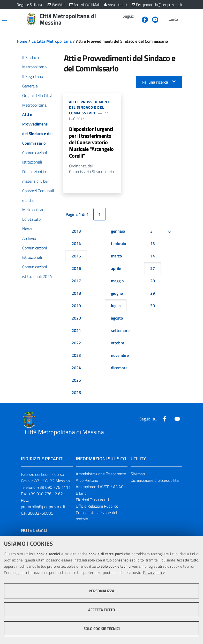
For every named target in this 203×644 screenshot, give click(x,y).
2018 (76, 293)
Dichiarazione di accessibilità (155, 480)
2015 (76, 256)
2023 (76, 356)
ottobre (118, 343)
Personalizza (101, 591)
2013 (76, 231)
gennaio (118, 231)
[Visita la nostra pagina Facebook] (143, 19)
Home (22, 41)
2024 (76, 368)
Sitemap (138, 474)
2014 (76, 244)
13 (153, 244)
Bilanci (81, 493)
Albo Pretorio (87, 480)
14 (153, 256)
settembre (120, 331)
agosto (117, 318)
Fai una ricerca (155, 82)
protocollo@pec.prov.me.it (43, 507)
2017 (76, 281)
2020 (76, 318)
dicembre (119, 368)
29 (153, 293)
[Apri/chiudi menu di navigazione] (5, 19)
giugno (117, 293)
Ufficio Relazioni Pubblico (97, 506)
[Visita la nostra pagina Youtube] (153, 19)
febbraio (118, 244)
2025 (76, 380)
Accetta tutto (102, 610)
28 (153, 281)
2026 (76, 393)
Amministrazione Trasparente (101, 474)
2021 (76, 331)
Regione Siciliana (29, 5)
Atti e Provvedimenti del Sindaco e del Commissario (90, 108)
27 (153, 269)
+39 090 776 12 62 (46, 494)
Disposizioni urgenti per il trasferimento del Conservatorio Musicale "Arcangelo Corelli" (91, 142)
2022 (76, 343)
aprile (116, 269)
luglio (116, 306)
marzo (116, 256)
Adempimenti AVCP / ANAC (100, 487)
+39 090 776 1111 (54, 487)
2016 (76, 269)
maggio (117, 281)
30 (153, 306)
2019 (76, 306)
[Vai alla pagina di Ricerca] (183, 19)
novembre (120, 356)
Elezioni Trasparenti (92, 500)
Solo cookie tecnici (102, 629)
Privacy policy (154, 572)
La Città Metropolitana (52, 41)
